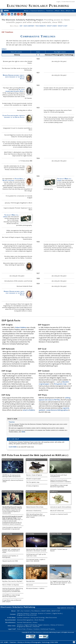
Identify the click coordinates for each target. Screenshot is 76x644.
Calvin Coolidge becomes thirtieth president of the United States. (14, 116)
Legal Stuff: (12, 629)
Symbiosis (54, 492)
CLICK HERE (13, 447)
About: (14, 611)
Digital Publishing (31, 625)
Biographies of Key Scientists (27, 615)
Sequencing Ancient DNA (10, 561)
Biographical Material (25, 627)
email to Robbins (29, 410)
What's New (60, 11)
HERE (23, 432)
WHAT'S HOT (63, 26)
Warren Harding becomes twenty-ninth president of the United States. (14, 77)
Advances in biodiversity (34, 511)
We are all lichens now (57, 511)
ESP (21, 26)
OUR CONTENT (29, 26)
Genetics (20, 625)
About (26, 11)
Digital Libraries (44, 625)
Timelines (50, 11)
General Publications (24, 622)
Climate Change (56, 534)
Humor (35, 622)
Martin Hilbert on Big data (11, 585)
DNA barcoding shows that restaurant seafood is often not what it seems (36, 516)
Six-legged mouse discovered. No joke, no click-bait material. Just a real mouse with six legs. (61, 583)
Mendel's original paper (34, 479)
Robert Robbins (21, 327)
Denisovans (30, 585)
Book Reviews (39, 620)
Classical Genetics (37, 11)
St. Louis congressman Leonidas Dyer (15, 90)
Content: (13, 614)
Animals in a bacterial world (59, 514)
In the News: (12, 618)
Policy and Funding (38, 618)
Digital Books (57, 613)
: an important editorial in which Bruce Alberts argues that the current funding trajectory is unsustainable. (12, 510)
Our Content (26, 611)
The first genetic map (33, 482)
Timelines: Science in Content (41, 613)
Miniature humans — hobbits (35, 588)
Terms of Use (21, 629)
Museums (36, 627)
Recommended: (11, 620)
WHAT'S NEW (52, 26)
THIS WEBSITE (41, 26)
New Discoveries (51, 618)
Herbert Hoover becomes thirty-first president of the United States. (14, 293)
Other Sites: (12, 626)
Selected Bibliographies (25, 620)
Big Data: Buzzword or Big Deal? (13, 581)
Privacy (30, 629)
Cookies (36, 629)
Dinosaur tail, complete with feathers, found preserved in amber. (11, 551)
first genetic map (60, 384)
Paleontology (7, 534)
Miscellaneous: (11, 622)
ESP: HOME (4, 642)
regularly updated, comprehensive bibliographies (54, 409)
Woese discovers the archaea (35, 507)
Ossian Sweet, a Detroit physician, (14, 179)
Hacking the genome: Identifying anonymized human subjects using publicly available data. (13, 590)
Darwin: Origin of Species (34, 475)
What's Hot (70, 11)
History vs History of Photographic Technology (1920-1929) (38, 642)
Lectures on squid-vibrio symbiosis (61, 507)
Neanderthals (30, 581)
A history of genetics (33, 486)
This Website (36, 611)
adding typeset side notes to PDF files (55, 399)
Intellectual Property (48, 629)
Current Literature (24, 618)
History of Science (57, 625)
